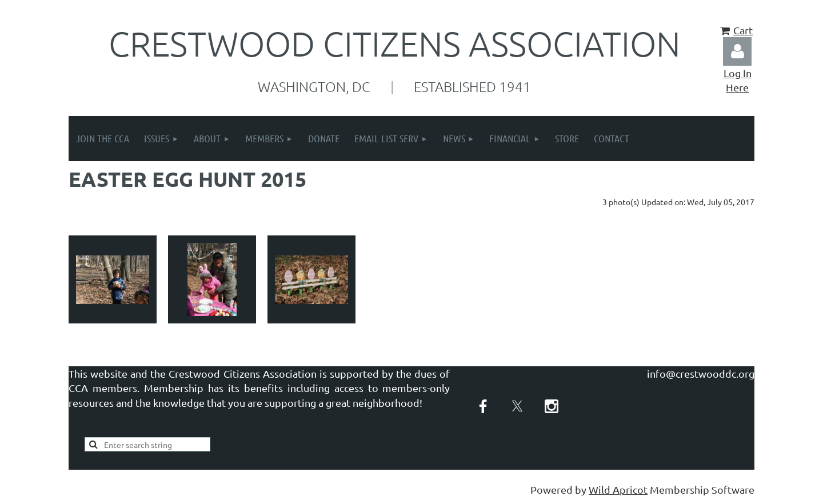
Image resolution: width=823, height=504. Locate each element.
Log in (737, 51)
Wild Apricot (618, 489)
